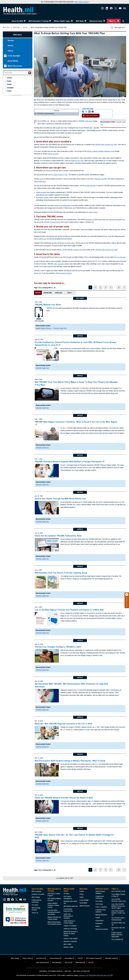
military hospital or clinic (60, 175)
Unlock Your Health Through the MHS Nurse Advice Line (60, 499)
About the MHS (17, 21)
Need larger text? (118, 28)
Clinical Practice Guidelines (100, 892)
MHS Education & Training (39, 21)
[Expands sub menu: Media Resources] (5, 66)
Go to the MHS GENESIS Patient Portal (119, 900)
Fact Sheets (99, 901)
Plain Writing (56, 963)
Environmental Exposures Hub (68, 910)
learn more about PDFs (104, 975)
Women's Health (68, 947)
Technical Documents (102, 929)
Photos (11, 46)
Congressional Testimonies (100, 897)
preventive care (90, 220)
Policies (98, 918)
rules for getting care (40, 239)
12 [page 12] (119, 287)
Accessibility (68, 958)
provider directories (90, 186)
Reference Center (96, 21)
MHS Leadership (36, 891)
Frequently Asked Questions (101, 911)
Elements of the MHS (38, 894)
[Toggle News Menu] (85, 21)
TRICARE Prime (99, 179)
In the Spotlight (14, 56)
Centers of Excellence (70, 926)
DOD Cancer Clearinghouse (68, 898)
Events (9, 81)
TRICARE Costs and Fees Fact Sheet (106, 250)
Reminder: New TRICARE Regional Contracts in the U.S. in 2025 (63, 724)
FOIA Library (99, 904)
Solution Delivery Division (43, 328)
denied (50, 267)
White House (79, 963)
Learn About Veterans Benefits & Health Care (118, 912)
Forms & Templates (101, 907)
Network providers (41, 192)
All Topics (66, 894)
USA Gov (67, 963)
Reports (98, 926)
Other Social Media (90, 116)
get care (51, 171)
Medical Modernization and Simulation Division (54, 923)
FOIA (79, 958)
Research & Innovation (70, 941)
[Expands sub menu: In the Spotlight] (5, 56)
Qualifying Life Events (77, 161)
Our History (35, 905)
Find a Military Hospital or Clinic (118, 895)
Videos (10, 51)
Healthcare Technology (70, 929)
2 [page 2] (95, 287)
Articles (11, 40)
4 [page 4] (106, 287)
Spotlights (10, 88)
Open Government (41, 963)
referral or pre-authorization (62, 206)
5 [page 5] (111, 287)
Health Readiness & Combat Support (69, 922)
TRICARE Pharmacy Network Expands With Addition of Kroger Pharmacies (68, 462)
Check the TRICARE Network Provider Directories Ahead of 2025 (64, 798)
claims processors (59, 264)
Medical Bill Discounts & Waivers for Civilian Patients (71, 934)
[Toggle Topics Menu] (72, 21)
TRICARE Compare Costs (75, 250)
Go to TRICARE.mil (117, 891)
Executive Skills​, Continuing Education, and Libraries (54, 912)
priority (42, 179)
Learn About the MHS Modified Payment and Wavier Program (118, 906)
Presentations (99, 921)
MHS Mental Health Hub (71, 906)
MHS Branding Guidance (36, 909)
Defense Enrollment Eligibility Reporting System (101, 151)
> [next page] (124, 287)
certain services (93, 212)
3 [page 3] (101, 287)
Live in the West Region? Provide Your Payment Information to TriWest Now (69, 610)
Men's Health (67, 944)
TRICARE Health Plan (60, 328)
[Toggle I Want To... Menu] (118, 21)
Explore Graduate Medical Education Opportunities (117, 935)
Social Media (13, 61)
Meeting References (101, 915)
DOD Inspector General (93, 958)
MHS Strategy (36, 897)
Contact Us (35, 913)
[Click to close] (127, 595)
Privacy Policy (27, 958)
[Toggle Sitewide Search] (123, 21)
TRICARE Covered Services (52, 222)
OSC (90, 963)
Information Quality (110, 958)
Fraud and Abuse (54, 958)
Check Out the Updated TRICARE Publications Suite (58, 536)
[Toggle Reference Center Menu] (104, 21)
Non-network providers (42, 197)
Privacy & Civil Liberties (71, 939)
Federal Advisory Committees (37, 901)
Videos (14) (58, 293)
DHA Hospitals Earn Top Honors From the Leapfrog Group (61, 573)
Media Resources (15, 66)
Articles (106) (48, 293)
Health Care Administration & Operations (68, 916)
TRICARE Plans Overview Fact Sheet (106, 145)
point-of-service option (68, 243)
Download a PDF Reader (86, 975)
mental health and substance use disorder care (111, 220)
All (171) (38, 293)
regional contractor (53, 154)
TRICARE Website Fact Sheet (48, 305)
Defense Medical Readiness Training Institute (53, 905)
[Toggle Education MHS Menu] (50, 21)
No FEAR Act (40, 958)
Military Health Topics (62, 21)
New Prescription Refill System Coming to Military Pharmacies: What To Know (70, 761)
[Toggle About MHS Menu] (25, 21)
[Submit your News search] (30, 73)
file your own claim (120, 257)
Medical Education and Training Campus (54, 918)
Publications (99, 923)
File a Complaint (116, 939)
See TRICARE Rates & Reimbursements (118, 919)
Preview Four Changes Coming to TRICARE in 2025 (58, 647)
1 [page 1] (90, 287)
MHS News (80, 21)
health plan (88, 121)
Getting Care (38, 273)
